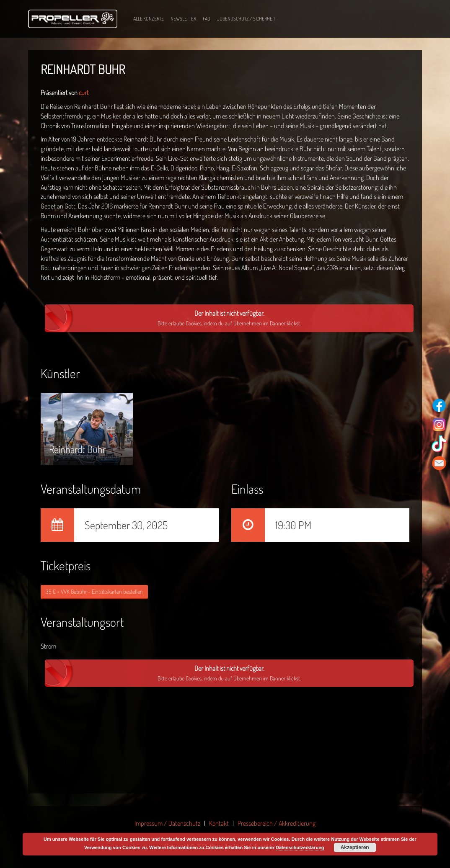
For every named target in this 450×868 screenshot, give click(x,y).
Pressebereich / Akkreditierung (277, 823)
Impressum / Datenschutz (167, 823)
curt (84, 93)
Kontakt (219, 823)
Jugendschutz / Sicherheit (246, 19)
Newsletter (183, 19)
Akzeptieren (355, 847)
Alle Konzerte (149, 19)
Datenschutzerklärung (300, 847)
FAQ (207, 19)
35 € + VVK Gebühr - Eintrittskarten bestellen (94, 591)
